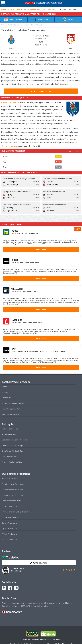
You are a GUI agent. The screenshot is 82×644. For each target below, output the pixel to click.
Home (4, 9)
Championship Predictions (13, 490)
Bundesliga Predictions (11, 517)
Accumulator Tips (9, 434)
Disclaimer (56, 640)
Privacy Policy (45, 640)
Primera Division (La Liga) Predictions (17, 512)
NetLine (46, 606)
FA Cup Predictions (9, 534)
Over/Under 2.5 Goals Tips (13, 445)
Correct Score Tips (9, 457)
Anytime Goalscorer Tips (12, 462)
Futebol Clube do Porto (11, 103)
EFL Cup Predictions (10, 540)
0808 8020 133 (27, 606)
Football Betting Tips (10, 429)
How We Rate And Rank (11, 409)
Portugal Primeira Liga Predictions (41, 9)
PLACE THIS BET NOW (41, 91)
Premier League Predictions (13, 484)
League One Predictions (12, 501)
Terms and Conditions (31, 640)
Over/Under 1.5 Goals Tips (13, 451)
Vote (58, 157)
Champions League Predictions (15, 495)
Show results (73, 151)
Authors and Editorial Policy (13, 403)
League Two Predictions (12, 506)
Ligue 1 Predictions (10, 528)
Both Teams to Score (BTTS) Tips (15, 440)
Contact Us (6, 398)
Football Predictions (16, 9)
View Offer (41, 249)
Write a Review (38, 563)
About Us (6, 392)
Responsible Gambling (11, 414)
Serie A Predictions (10, 523)
